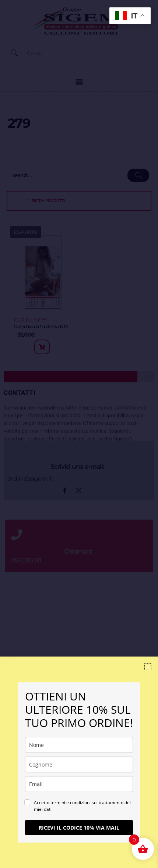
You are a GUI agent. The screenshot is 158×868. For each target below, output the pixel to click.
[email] (79, 784)
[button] (148, 667)
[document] (79, 434)
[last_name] (79, 764)
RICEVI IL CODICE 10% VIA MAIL (79, 828)
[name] (79, 745)
